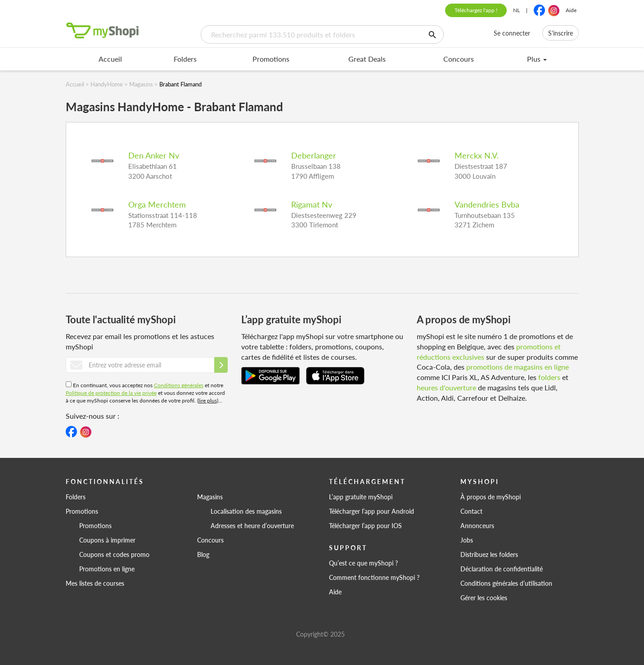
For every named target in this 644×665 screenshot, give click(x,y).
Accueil (110, 59)
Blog (203, 554)
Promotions (271, 59)
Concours (459, 59)
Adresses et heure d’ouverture (252, 525)
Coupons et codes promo (114, 554)
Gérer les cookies (484, 597)
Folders (185, 59)
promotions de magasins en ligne (518, 367)
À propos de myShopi (491, 497)
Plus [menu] (537, 59)
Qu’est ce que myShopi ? (363, 563)
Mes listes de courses (95, 583)
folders (549, 377)
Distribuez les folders (489, 554)
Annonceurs (477, 525)
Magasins (210, 497)
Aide (571, 10)
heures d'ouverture (446, 387)
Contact (471, 511)
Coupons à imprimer (107, 540)
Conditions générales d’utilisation (506, 583)
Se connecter (512, 33)
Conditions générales (179, 385)
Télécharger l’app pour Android (372, 511)
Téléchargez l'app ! (476, 10)
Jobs (467, 540)
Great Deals (367, 59)
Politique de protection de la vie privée (111, 393)
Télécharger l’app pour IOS (365, 525)
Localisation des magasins (246, 511)
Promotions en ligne (107, 569)
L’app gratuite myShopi (361, 497)
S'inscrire (561, 33)
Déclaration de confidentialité (502, 569)
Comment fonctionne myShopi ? (374, 577)
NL (516, 10)
